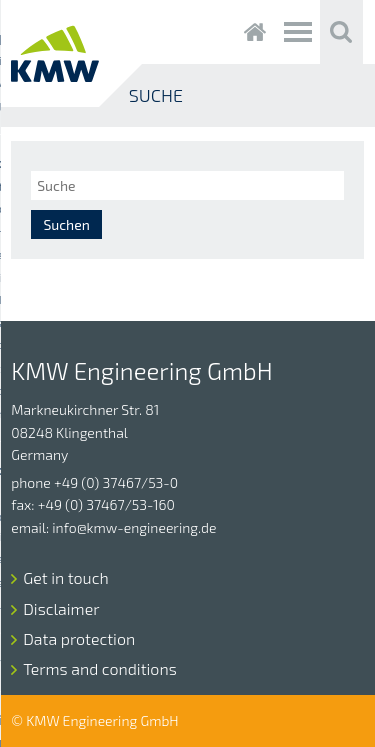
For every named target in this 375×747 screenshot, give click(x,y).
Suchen (66, 224)
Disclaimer (61, 608)
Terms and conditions (99, 668)
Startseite (255, 32)
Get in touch (65, 577)
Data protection (79, 638)
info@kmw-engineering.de (134, 527)
